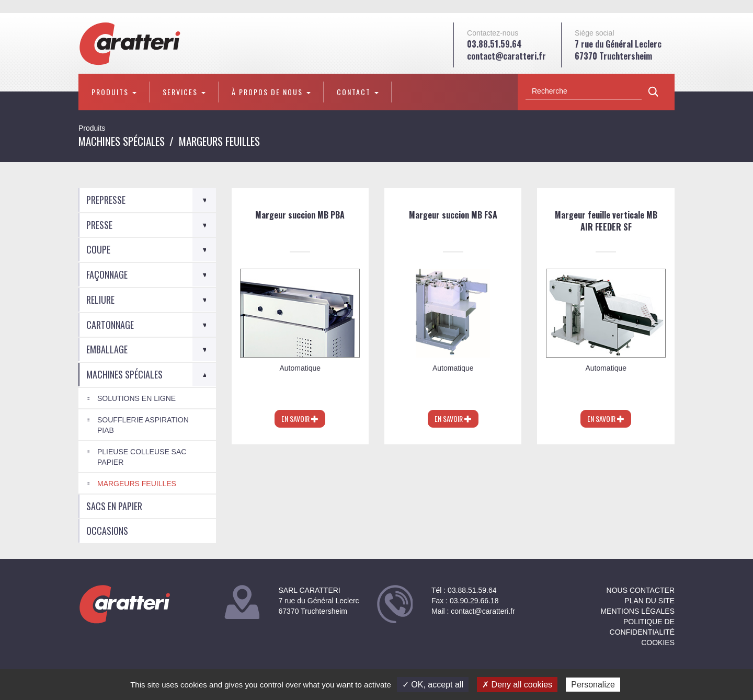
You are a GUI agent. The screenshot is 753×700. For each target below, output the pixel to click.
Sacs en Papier (114, 506)
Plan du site (649, 601)
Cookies (658, 642)
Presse (99, 225)
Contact (358, 92)
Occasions (107, 531)
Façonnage (107, 274)
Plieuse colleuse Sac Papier (142, 457)
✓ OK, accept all (433, 685)
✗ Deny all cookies (517, 685)
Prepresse (106, 200)
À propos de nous (271, 92)
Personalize (593, 685)
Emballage (107, 349)
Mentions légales (637, 611)
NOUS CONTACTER (641, 590)
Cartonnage (110, 325)
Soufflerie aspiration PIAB (143, 425)
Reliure (100, 300)
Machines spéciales (122, 141)
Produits (114, 92)
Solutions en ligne (136, 398)
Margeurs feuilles (137, 484)
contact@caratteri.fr (506, 56)
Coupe (98, 249)
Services (184, 92)
